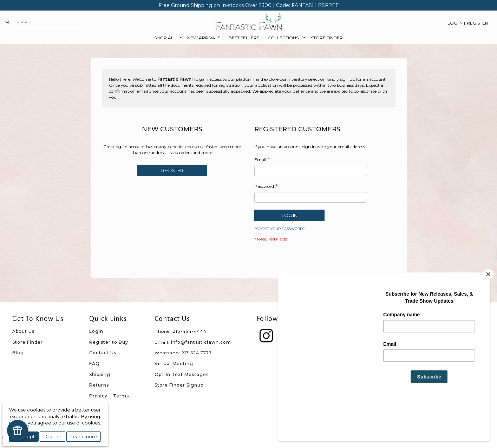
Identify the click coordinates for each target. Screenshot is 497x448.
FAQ (94, 364)
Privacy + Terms (109, 396)
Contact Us (103, 353)
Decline (53, 436)
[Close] (488, 311)
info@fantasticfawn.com (201, 342)
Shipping (100, 374)
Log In (455, 23)
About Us (23, 331)
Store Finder (28, 342)
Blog (18, 353)
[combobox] (45, 22)
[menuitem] (166, 38)
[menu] (249, 38)
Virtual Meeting (174, 364)
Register (478, 23)
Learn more (84, 436)
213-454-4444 (189, 331)
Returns (99, 385)
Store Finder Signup (179, 385)
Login (96, 331)
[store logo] (249, 22)
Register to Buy (109, 342)
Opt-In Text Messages (182, 374)
